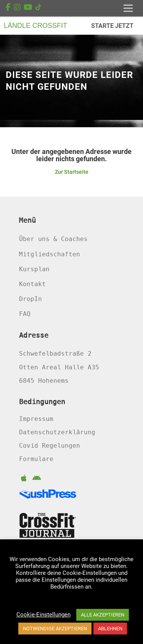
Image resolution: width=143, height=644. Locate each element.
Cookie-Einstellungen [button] (43, 615)
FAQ (25, 314)
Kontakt (32, 284)
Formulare (36, 459)
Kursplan (34, 269)
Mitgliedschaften (50, 254)
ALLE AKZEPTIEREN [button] (103, 615)
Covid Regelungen (50, 446)
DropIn (31, 299)
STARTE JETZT (112, 26)
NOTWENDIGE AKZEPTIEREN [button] (55, 629)
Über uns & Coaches (53, 239)
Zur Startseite (72, 172)
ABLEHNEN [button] (110, 629)
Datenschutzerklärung (57, 432)
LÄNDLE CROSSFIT (35, 26)
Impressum (36, 419)
